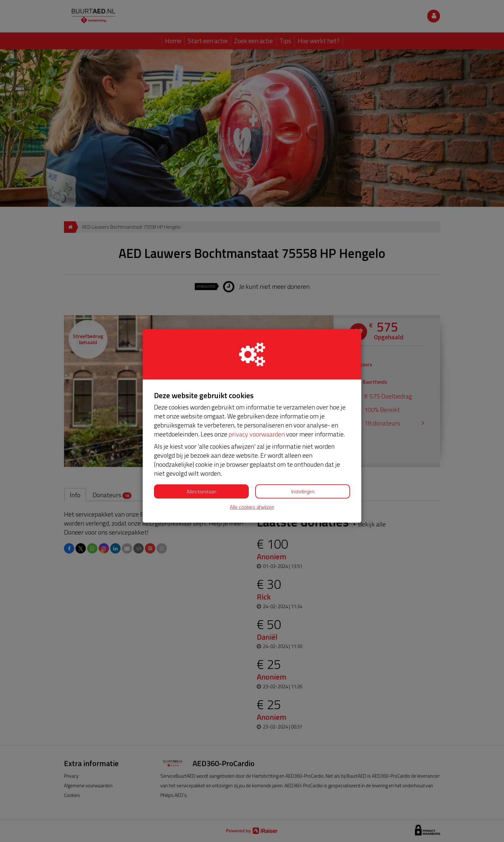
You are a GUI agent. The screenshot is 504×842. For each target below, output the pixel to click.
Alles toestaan (202, 492)
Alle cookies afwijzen (252, 507)
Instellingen (303, 492)
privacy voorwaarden (257, 434)
